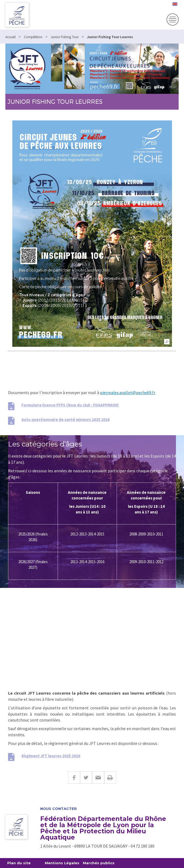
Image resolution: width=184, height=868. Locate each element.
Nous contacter (58, 809)
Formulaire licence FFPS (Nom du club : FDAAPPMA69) (70, 405)
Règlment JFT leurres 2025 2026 (51, 756)
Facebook (74, 778)
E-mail (98, 778)
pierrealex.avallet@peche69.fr (128, 392)
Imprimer (110, 778)
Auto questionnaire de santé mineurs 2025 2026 (66, 419)
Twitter (86, 778)
